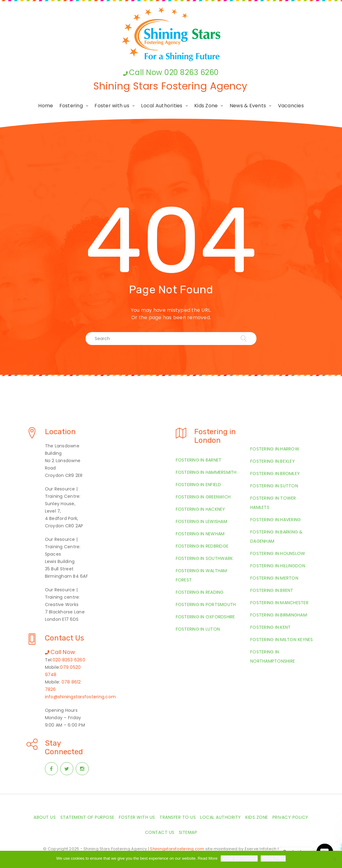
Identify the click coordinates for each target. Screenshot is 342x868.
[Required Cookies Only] (334, 859)
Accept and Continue (239, 858)
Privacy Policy (273, 858)
